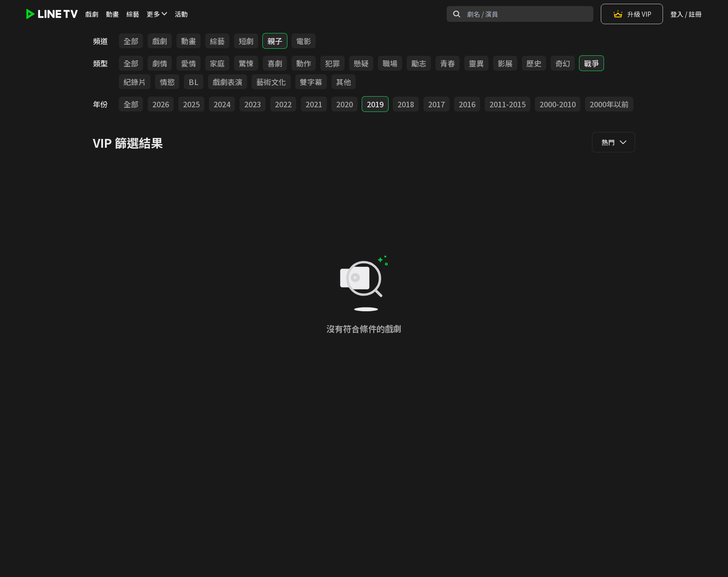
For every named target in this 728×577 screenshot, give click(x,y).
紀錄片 (135, 82)
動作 (304, 63)
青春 (448, 63)
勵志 (419, 63)
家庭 (217, 63)
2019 (375, 104)
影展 (505, 63)
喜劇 (275, 63)
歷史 (534, 63)
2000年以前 (609, 104)
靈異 (476, 63)
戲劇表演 (227, 82)
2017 (436, 104)
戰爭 (591, 63)
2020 (344, 104)
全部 (131, 41)
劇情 (160, 63)
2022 (283, 104)
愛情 (188, 63)
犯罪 (332, 63)
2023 (253, 104)
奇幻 (563, 63)
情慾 (167, 82)
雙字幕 (311, 82)
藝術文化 (271, 82)
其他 (344, 82)
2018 (406, 104)
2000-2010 (558, 104)
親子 (275, 41)
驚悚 (246, 63)
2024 (222, 104)
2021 (314, 104)
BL (194, 82)
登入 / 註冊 (686, 14)
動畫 (112, 14)
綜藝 (133, 14)
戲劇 (92, 14)
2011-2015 (507, 104)
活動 (181, 14)
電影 (304, 41)
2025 (191, 104)
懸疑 (361, 63)
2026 (161, 104)
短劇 (246, 41)
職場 (390, 63)
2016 (467, 104)
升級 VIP (632, 14)
